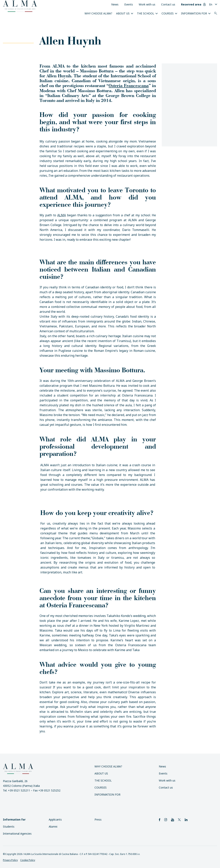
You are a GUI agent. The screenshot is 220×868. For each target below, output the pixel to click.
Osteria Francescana (129, 85)
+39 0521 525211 (19, 790)
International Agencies (17, 834)
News (115, 4)
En (211, 4)
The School (146, 13)
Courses (168, 13)
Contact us (168, 4)
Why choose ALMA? (98, 13)
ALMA (62, 215)
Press (98, 819)
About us (123, 13)
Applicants (55, 819)
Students (9, 827)
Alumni (53, 827)
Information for (194, 13)
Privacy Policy (10, 860)
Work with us (147, 4)
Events (129, 4)
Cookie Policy (28, 860)
